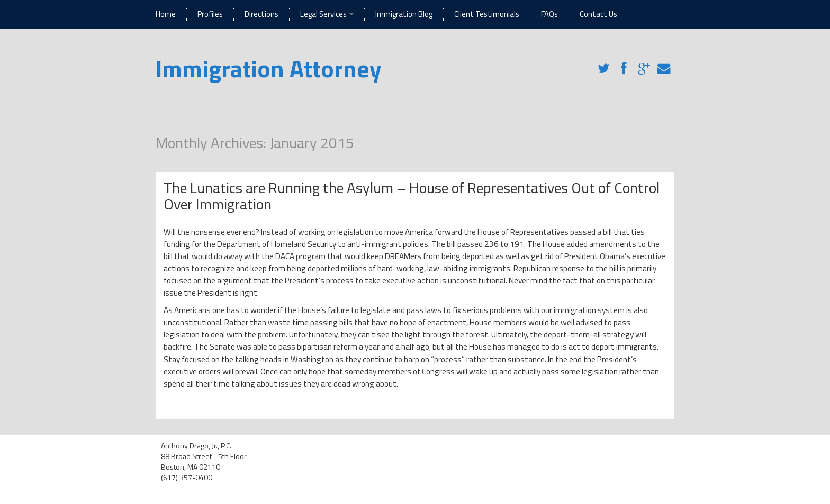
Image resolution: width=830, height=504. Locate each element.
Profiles (210, 14)
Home (166, 14)
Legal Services (327, 14)
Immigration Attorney (269, 68)
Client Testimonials (487, 14)
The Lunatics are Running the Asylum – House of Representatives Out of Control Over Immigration (412, 196)
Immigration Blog (404, 14)
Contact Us (598, 14)
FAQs (549, 14)
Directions (261, 14)
